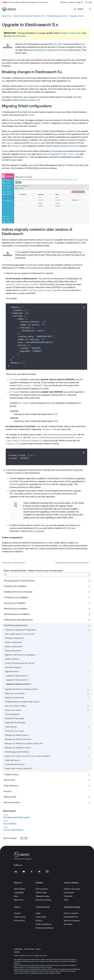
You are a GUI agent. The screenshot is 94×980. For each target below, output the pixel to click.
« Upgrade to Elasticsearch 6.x (14, 563)
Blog (16, 896)
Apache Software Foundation (28, 971)
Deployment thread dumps (15, 723)
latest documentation (17, 36)
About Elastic (20, 889)
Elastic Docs (7, 16)
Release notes (10, 797)
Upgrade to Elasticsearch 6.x (17, 680)
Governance (69, 893)
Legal (38, 913)
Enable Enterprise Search (15, 764)
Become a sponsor (72, 921)
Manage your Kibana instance (17, 735)
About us (64, 2)
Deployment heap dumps (15, 718)
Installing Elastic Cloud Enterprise (18, 592)
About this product (12, 802)
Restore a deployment (14, 647)
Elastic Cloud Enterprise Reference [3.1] (29, 16)
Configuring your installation (16, 597)
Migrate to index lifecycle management (20, 655)
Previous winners (71, 913)
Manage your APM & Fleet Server (18, 739)
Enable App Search (12, 760)
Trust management (12, 714)
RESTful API (9, 780)
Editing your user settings (15, 693)
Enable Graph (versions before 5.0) (19, 769)
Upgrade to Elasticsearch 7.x (17, 676)
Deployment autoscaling (14, 698)
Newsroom (19, 900)
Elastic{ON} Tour (71, 917)
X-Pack (31, 115)
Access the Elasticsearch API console (20, 663)
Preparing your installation (15, 586)
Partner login (41, 893)
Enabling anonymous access (64, 146)
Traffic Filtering (11, 727)
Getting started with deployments (18, 620)
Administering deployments (16, 625)
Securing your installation (15, 603)
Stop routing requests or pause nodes (20, 634)
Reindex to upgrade (35, 531)
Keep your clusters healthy (15, 706)
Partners (72, 2)
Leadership (19, 893)
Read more (44, 2)
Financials (68, 896)
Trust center (41, 917)
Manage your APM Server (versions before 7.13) (24, 744)
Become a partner (43, 900)
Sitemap (17, 952)
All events (68, 924)
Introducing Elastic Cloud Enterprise (19, 581)
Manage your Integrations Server (18, 748)
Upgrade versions (12, 671)
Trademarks (18, 949)
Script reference (11, 786)
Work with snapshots (13, 667)
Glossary (8, 791)
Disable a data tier (12, 659)
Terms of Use (29, 949)
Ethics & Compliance (45, 928)
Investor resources (72, 889)
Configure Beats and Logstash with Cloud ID (22, 702)
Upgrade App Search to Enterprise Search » (72, 563)
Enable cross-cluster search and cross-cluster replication (27, 756)
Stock (66, 900)
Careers (17, 913)
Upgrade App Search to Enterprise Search (21, 689)
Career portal (20, 917)
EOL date (57, 44)
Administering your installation (17, 614)
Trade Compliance (44, 924)
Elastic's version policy (72, 33)
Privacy (39, 921)
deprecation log (36, 86)
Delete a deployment (13, 651)
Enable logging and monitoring (17, 752)
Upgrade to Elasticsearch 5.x (18, 684)
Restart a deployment (13, 642)
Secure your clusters (13, 710)
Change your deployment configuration (20, 630)
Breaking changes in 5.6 (29, 100)
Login (89, 2)
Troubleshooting (11, 774)
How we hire (19, 921)
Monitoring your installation (16, 609)
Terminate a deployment (14, 638)
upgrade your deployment (47, 50)
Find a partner (42, 889)
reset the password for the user (61, 154)
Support (79, 2)
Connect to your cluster (14, 731)
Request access (43, 896)
